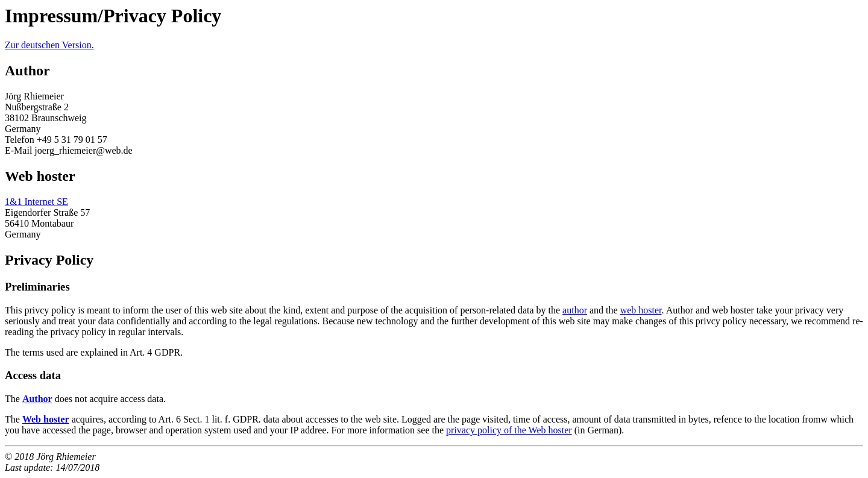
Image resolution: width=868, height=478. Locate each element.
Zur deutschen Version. (49, 45)
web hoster (641, 310)
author (575, 310)
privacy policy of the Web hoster (509, 430)
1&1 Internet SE (36, 202)
